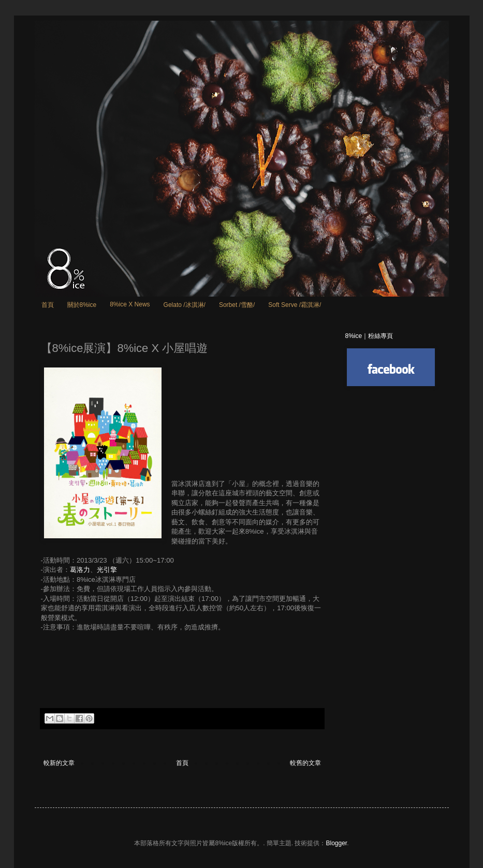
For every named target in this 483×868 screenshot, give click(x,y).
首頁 (48, 305)
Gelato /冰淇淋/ (185, 305)
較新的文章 (59, 763)
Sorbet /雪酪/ (237, 305)
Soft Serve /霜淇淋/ (295, 305)
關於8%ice (82, 305)
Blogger (336, 843)
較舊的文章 (305, 763)
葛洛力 (80, 570)
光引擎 (107, 570)
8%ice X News (130, 304)
